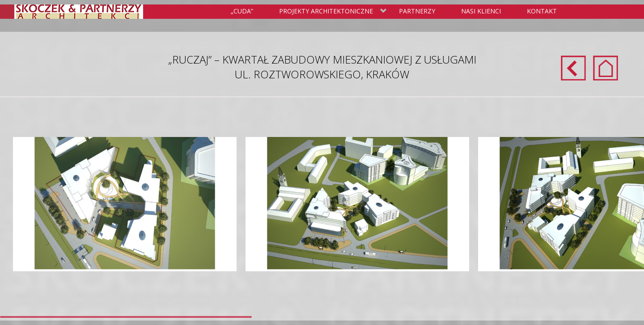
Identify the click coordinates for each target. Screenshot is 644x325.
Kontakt (542, 11)
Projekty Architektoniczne (331, 12)
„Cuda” (242, 11)
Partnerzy (417, 11)
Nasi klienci (481, 11)
